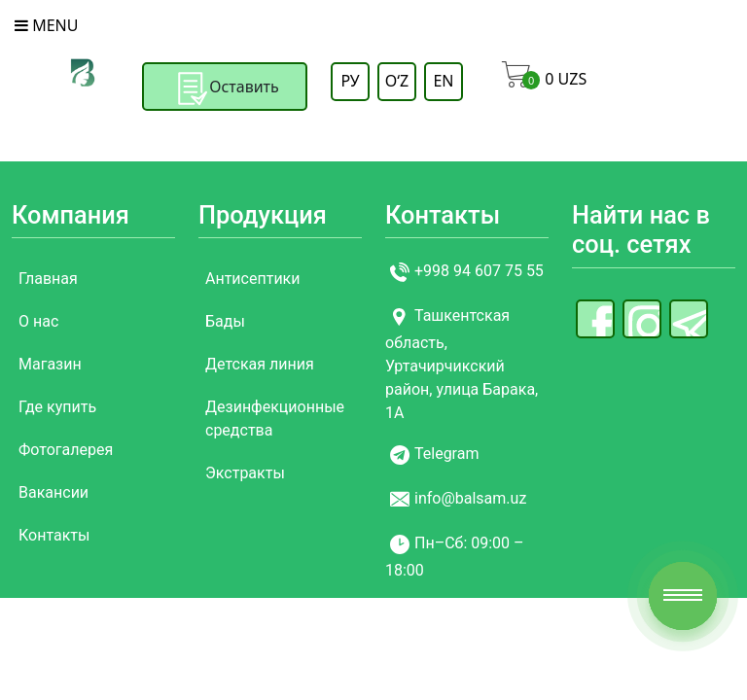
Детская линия (260, 364)
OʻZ (397, 81)
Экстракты (245, 473)
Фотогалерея (66, 450)
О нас (38, 321)
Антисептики (253, 279)
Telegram (446, 455)
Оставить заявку (225, 102)
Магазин (50, 364)
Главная (48, 279)
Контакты (54, 535)
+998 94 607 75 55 (479, 272)
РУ (350, 81)
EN (443, 81)
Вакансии (53, 492)
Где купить (57, 407)
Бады (225, 321)
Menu (46, 25)
